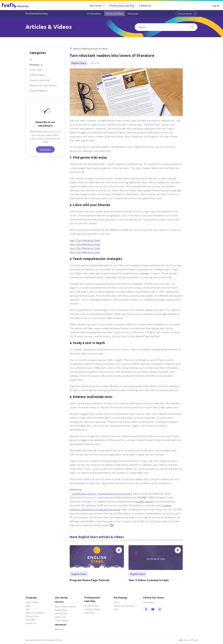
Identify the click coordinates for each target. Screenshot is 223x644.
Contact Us (145, 5)
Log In (216, 5)
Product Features (39, 91)
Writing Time (61, 613)
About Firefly (32, 602)
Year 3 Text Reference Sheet (85, 240)
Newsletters (149, 602)
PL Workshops (94, 13)
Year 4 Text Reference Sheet (85, 244)
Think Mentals (62, 620)
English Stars (61, 610)
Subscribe (45, 149)
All (31, 59)
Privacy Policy (32, 616)
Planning (34, 65)
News (28, 606)
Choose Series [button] (185, 13)
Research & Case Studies (43, 85)
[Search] (166, 27)
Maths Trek (60, 617)
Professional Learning (122, 5)
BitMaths (59, 629)
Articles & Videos (115, 13)
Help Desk (133, 13)
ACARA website (145, 501)
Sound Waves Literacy (66, 606)
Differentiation (38, 75)
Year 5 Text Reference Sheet (85, 248)
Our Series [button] (96, 5)
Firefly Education (15, 6)
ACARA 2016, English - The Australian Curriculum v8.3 (102, 494)
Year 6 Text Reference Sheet (85, 252)
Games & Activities (40, 80)
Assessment (36, 70)
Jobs (28, 609)
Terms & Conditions (35, 613)
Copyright (30, 620)
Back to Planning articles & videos (91, 49)
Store (116, 602)
